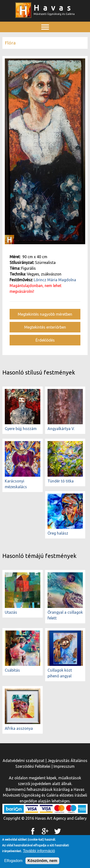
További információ (39, 852)
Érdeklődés (45, 340)
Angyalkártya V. (61, 429)
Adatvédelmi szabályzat (24, 761)
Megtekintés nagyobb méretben (45, 314)
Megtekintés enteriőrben (45, 327)
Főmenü (45, 38)
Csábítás (12, 670)
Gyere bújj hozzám (21, 429)
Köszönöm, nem (42, 862)
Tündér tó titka (61, 481)
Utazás (11, 612)
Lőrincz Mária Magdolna (55, 280)
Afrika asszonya (19, 728)
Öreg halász (58, 533)
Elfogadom (13, 862)
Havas (54, 8)
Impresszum (64, 766)
